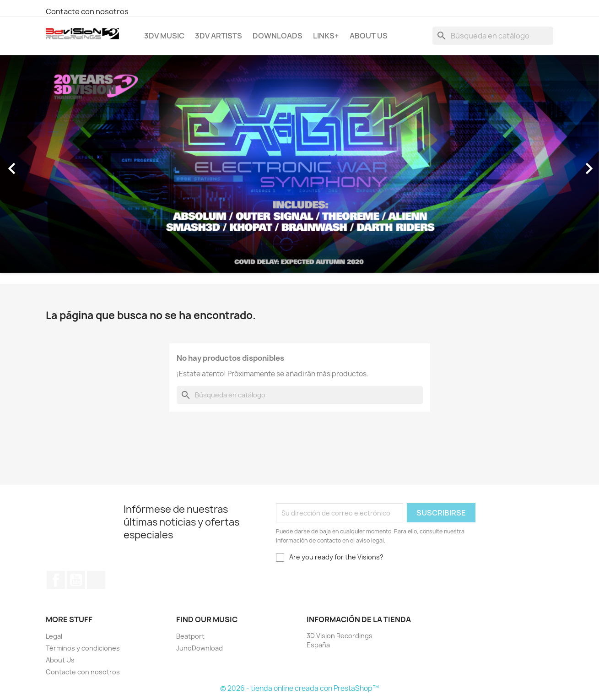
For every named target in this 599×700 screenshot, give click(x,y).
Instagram (96, 580)
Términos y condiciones (83, 648)
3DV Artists (219, 36)
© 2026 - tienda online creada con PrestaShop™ (299, 688)
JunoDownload (200, 648)
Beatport (190, 636)
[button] (45, 164)
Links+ (326, 36)
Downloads (278, 36)
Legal (54, 636)
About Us (369, 36)
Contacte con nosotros (87, 11)
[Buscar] (493, 36)
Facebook (56, 580)
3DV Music (164, 36)
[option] (299, 164)
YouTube (76, 580)
